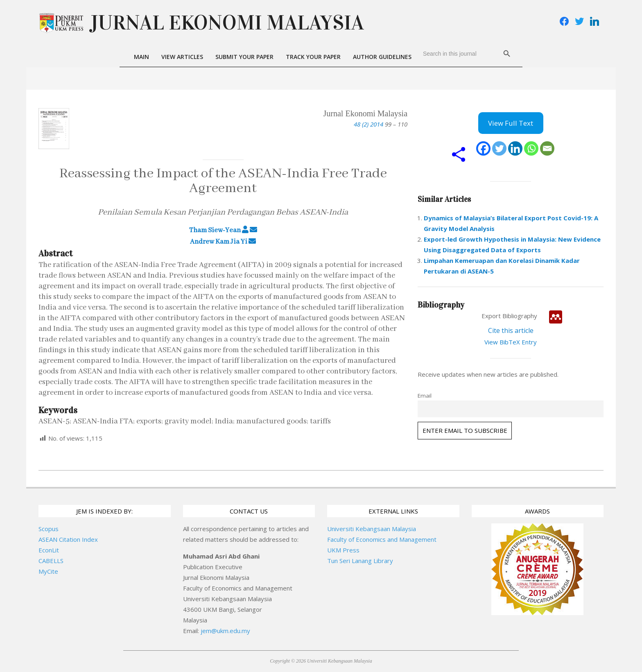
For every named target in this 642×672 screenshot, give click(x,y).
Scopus (49, 529)
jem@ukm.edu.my (225, 631)
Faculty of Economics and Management (382, 539)
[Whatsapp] (531, 148)
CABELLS (51, 561)
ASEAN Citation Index (68, 539)
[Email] (547, 148)
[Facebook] (483, 148)
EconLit (49, 550)
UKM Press (343, 550)
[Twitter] (499, 148)
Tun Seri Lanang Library (360, 561)
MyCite (48, 571)
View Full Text (511, 123)
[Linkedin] (515, 148)
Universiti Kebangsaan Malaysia (372, 529)
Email (425, 396)
